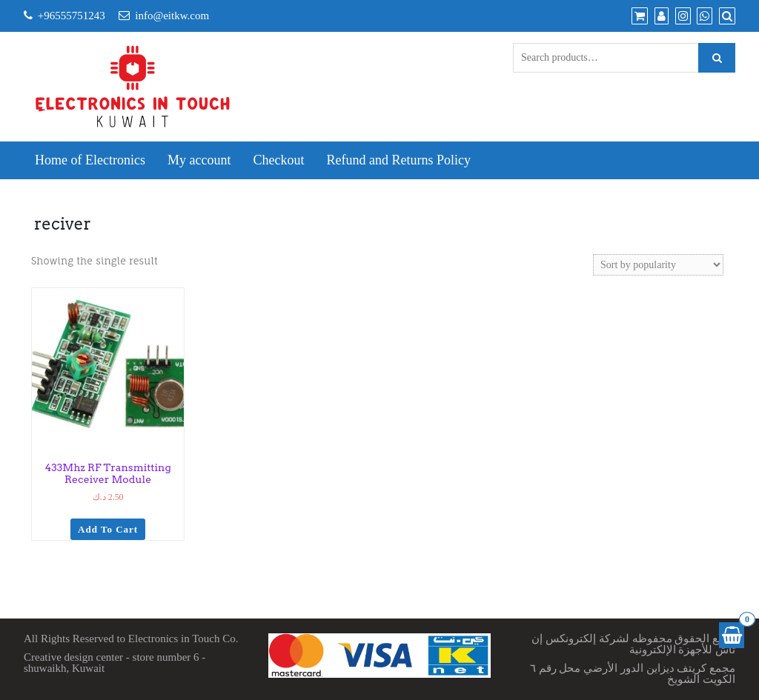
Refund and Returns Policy (398, 160)
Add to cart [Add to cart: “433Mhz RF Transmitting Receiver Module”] (108, 529)
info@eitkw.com (172, 16)
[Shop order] (658, 265)
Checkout (278, 160)
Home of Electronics (90, 160)
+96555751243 (72, 16)
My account (199, 160)
